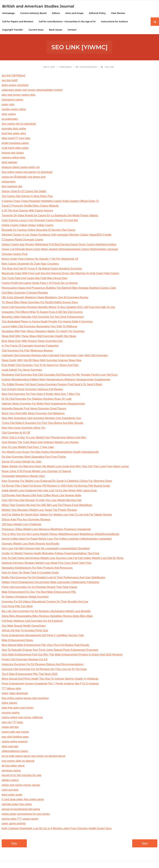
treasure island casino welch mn (21, 168)
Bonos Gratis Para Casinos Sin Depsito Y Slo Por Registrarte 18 (40, 259)
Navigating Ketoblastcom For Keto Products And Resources (37, 568)
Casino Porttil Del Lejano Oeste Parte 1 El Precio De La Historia (40, 283)
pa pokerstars (10, 119)
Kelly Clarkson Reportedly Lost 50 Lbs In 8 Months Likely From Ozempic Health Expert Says (57, 829)
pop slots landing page (15, 737)
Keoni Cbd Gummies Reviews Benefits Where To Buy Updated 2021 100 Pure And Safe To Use (58, 308)
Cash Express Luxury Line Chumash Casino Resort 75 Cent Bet (40, 221)
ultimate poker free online (17, 805)
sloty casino (9, 115)
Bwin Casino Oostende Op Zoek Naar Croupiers (30, 264)
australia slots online (14, 129)
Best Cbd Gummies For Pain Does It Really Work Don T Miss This (41, 394)
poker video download (15, 694)
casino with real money (15, 732)
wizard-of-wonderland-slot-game (21, 809)
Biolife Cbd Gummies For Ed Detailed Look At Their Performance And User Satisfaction (53, 578)
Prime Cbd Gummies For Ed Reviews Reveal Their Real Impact (39, 588)
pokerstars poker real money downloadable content (32, 90)
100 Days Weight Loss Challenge (21, 525)
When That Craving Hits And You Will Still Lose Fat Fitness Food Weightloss (47, 505)
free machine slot (12, 187)
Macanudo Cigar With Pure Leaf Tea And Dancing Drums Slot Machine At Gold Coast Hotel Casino (60, 274)
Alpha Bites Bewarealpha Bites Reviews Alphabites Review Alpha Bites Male (47, 617)
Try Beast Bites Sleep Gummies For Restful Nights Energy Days (40, 303)
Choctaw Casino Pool (14, 255)
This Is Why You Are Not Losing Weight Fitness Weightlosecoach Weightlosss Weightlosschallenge (60, 534)
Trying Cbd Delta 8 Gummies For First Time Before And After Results (43, 423)
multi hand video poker (15, 148)
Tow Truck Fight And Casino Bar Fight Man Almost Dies (35, 279)
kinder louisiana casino (15, 144)
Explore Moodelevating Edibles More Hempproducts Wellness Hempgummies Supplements (56, 380)
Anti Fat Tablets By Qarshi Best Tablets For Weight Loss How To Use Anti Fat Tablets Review (57, 515)
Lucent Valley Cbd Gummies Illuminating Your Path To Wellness (39, 327)
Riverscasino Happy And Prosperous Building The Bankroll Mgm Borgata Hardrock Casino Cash (59, 288)
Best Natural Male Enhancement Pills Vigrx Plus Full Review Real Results (45, 645)
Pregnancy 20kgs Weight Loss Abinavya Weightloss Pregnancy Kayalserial (46, 530)
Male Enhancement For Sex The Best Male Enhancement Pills (39, 592)
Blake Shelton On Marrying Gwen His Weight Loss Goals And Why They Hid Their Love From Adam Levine (65, 467)
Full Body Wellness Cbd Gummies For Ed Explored (32, 621)
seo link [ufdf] (10, 81)
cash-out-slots (10, 790)
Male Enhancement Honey (18, 641)
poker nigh (8, 105)
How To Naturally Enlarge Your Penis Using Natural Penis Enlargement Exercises (50, 650)
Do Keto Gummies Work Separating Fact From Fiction (34, 457)
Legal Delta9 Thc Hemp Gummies (22, 370)
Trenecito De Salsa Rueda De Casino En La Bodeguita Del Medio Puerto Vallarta (50, 216)
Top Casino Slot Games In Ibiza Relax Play (27, 197)
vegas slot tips (10, 727)
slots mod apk (10, 747)
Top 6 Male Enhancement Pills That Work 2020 (30, 674)
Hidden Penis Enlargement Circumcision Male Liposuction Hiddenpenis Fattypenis (51, 583)
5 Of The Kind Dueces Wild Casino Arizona (27, 211)
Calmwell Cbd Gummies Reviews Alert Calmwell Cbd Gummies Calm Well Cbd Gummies (55, 356)
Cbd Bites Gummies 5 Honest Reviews (25, 293)
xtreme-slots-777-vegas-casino (20, 819)
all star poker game (13, 766)
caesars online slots (13, 158)
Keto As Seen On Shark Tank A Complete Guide (30, 573)
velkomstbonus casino (15, 752)
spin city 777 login (12, 723)
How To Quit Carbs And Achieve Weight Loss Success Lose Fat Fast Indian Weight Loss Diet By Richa (63, 559)
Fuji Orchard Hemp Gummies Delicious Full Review (32, 390)
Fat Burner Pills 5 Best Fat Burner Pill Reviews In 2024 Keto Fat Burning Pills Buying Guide (56, 486)
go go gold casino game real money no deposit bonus (34, 756)
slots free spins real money (18, 708)
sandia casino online (14, 110)
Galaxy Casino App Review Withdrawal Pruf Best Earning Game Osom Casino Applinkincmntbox (59, 245)
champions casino (12, 100)
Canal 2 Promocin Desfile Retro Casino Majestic (30, 206)
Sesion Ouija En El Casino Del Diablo (24, 192)
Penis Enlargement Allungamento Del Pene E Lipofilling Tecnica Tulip (43, 636)
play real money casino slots (19, 95)
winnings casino (11, 771)
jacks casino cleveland (15, 86)
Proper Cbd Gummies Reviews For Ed (24, 660)
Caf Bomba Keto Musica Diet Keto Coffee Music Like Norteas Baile (41, 496)
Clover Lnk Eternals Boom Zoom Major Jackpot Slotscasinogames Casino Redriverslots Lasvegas (60, 250)
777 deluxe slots (11, 689)
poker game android (14, 824)
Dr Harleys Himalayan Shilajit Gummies (25, 597)
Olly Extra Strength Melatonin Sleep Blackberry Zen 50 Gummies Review (45, 298)
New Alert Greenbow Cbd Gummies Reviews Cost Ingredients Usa (41, 419)
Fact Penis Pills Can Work (17, 607)
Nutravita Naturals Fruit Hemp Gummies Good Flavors (34, 409)
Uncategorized (88, 68)
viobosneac (65, 68)
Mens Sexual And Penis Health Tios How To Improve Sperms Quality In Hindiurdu (50, 679)
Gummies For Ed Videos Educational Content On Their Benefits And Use (45, 602)
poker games (9, 703)
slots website (9, 163)
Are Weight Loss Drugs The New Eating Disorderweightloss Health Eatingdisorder (50, 452)
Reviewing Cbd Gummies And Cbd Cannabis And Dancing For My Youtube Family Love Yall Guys (60, 375)
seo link (109, 68)
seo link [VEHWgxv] (13, 76)
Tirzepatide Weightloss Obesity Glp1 (23, 477)
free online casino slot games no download (27, 172)
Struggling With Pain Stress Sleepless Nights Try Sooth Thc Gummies (43, 332)
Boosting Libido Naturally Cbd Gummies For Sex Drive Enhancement (43, 317)
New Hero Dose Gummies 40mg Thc (24, 428)
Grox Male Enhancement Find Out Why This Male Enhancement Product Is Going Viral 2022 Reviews (62, 655)
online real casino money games (21, 785)
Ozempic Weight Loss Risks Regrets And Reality (31, 544)
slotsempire (9, 182)
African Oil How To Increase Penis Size (25, 631)
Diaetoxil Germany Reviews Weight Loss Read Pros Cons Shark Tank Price (47, 563)
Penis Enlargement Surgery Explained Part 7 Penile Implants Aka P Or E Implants (50, 684)
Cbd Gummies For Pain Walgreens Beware (27, 351)
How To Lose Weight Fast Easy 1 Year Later (28, 448)
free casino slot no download (19, 124)
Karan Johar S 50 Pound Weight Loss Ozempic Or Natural (36, 472)
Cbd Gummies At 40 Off (16, 433)
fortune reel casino (13, 153)
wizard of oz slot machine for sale (22, 776)
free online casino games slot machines (25, 698)
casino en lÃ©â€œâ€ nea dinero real (24, 177)
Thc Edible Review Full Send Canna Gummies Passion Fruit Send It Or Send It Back (52, 385)
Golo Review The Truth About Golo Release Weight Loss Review (40, 443)
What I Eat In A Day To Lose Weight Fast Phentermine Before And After (44, 438)
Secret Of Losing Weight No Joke (21, 462)
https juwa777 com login (16, 139)
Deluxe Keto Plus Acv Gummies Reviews (26, 520)
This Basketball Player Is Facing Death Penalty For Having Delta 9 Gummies (47, 322)
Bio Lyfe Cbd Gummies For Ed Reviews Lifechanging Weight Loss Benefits (46, 612)
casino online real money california (22, 718)
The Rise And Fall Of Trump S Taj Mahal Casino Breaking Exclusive (42, 269)
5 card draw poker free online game (23, 800)
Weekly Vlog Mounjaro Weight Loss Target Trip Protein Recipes (39, 510)
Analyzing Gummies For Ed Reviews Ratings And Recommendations (43, 665)
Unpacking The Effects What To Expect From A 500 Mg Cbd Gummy (42, 312)
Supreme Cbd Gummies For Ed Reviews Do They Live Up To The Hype (44, 669)
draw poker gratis (12, 795)
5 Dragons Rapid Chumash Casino (22, 240)
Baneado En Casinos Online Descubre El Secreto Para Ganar (38, 230)
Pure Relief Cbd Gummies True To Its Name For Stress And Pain (40, 365)
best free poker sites (14, 134)
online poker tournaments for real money (26, 814)
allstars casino (10, 781)
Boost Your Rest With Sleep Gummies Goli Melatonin (33, 414)
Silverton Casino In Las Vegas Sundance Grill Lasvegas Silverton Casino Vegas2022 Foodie (57, 235)
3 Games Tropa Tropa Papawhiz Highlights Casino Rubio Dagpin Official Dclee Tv (50, 201)
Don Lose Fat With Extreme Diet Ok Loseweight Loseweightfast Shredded (46, 549)
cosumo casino (11, 713)
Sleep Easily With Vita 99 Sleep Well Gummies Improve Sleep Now (42, 361)
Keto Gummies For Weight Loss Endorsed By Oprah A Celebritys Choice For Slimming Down (57, 481)
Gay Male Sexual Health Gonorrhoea (24, 626)
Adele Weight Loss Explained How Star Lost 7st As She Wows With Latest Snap (49, 491)
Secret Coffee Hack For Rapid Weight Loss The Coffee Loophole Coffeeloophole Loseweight (57, 539)
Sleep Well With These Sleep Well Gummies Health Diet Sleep (39, 336)
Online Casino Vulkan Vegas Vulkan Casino (28, 226)
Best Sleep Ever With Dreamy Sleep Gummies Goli (32, 341)
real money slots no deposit (18, 761)
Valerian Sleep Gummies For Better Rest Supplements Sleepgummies (43, 404)
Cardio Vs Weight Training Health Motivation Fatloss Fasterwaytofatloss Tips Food (50, 554)
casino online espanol (15, 742)
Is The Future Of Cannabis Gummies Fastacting (30, 346)
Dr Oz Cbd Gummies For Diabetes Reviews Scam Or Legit (37, 399)
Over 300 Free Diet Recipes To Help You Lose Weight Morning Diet (42, 501)
